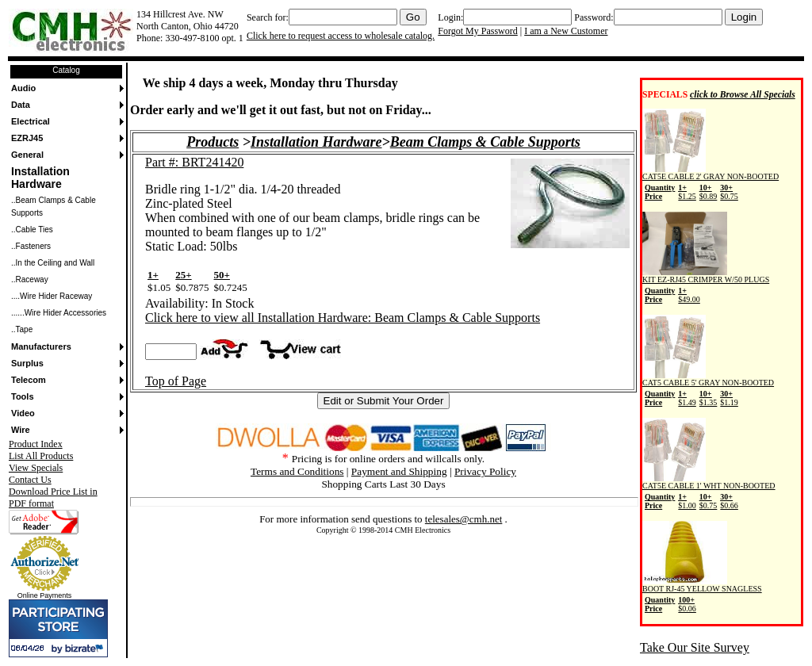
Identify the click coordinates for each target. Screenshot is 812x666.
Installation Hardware (40, 178)
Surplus (27, 363)
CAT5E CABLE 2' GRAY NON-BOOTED (710, 184)
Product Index (36, 444)
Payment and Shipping (399, 471)
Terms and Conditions (297, 471)
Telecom (29, 380)
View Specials (36, 468)
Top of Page (176, 381)
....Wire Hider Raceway (52, 296)
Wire (21, 430)
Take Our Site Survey (695, 647)
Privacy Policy (485, 471)
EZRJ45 (27, 138)
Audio (23, 88)
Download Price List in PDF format (53, 498)
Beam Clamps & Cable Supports (485, 142)
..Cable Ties (32, 230)
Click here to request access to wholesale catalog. (341, 36)
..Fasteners (31, 246)
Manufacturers (41, 346)
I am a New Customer (566, 31)
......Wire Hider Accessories (59, 313)
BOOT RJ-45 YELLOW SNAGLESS (702, 596)
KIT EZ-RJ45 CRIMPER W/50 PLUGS (706, 287)
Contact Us (30, 480)
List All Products (41, 456)
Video (23, 413)
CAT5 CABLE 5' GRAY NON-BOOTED (708, 390)
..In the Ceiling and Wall (53, 263)
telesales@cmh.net (464, 519)
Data (21, 105)
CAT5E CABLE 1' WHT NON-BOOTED (709, 493)
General (27, 155)
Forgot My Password (477, 31)
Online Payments (45, 595)
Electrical (31, 121)
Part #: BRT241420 (194, 162)
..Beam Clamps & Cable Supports (54, 207)
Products (213, 142)
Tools (23, 396)
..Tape (22, 329)
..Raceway (30, 279)
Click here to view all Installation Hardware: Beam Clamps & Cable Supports (343, 318)
